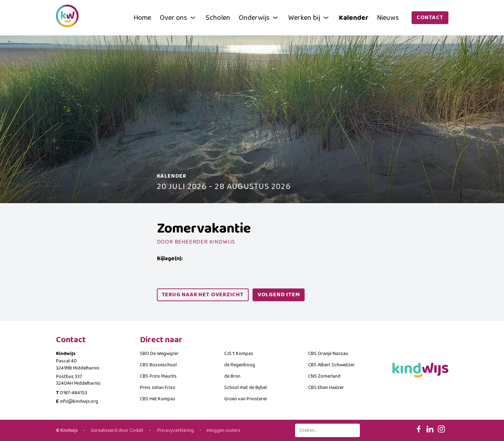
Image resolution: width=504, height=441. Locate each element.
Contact (430, 18)
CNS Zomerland (324, 376)
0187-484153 (73, 393)
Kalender (354, 18)
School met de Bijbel (245, 388)
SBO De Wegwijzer (159, 354)
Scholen (218, 18)
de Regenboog (240, 365)
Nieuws (388, 18)
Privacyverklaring (175, 430)
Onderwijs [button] (259, 18)
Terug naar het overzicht (203, 295)
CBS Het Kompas (158, 399)
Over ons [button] (179, 18)
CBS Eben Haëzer (326, 388)
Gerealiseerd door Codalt (117, 430)
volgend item (279, 295)
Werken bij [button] (309, 18)
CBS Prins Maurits (158, 376)
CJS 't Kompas (239, 354)
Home (142, 18)
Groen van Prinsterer (246, 399)
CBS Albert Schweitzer (332, 365)
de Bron (232, 376)
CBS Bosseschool (158, 365)
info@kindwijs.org (79, 401)
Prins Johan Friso (158, 388)
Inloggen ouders (223, 430)
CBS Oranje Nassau (328, 354)
